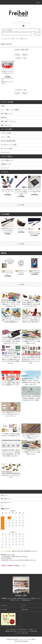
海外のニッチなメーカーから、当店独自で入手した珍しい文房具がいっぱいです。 (31, 380)
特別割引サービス (6, 164)
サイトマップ (5, 168)
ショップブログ (18, 633)
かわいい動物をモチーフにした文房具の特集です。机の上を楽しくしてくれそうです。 (31, 301)
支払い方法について (15, 629)
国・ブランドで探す (10, 39)
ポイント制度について (7, 160)
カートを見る (4, 610)
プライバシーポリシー (22, 631)
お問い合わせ (25, 610)
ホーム (3, 39)
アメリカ (17, 39)
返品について (33, 629)
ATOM (26, 633)
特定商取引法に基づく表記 (11, 631)
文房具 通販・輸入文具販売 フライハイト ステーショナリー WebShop (21, 639)
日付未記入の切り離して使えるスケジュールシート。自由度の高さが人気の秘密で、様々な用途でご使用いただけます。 (11, 450)
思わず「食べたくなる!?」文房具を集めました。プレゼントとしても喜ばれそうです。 (11, 301)
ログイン (24, 606)
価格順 (23, 50)
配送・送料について (24, 629)
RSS (23, 633)
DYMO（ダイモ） (24, 39)
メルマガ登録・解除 (32, 631)
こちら (24, 566)
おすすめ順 (17, 50)
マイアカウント (4, 606)
